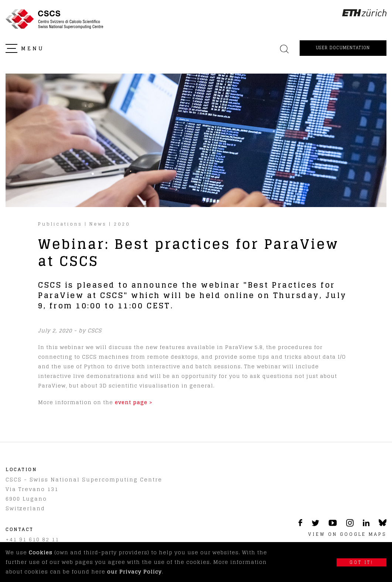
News (98, 224)
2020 (122, 224)
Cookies (41, 552)
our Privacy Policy (134, 571)
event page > (134, 402)
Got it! (362, 562)
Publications (60, 224)
